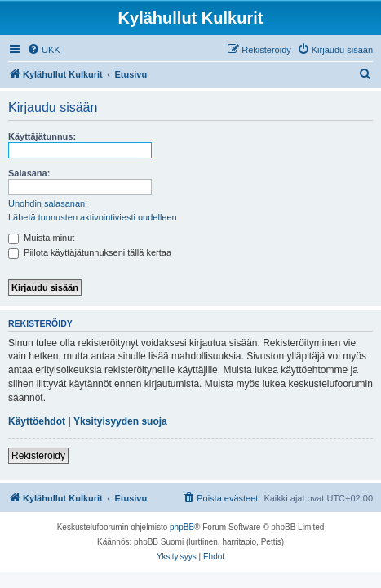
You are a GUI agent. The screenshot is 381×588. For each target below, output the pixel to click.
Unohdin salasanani (48, 203)
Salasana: (29, 173)
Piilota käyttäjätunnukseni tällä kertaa (90, 252)
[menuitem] (44, 50)
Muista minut (41, 238)
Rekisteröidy (38, 456)
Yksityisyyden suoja (120, 421)
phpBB (182, 527)
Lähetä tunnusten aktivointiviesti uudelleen (93, 217)
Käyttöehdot (37, 421)
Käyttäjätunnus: (42, 136)
